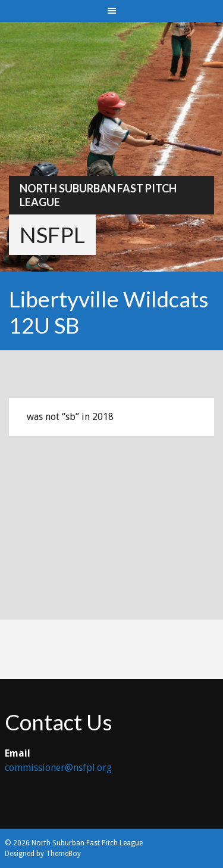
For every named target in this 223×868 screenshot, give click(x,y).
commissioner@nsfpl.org (58, 768)
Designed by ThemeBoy (43, 854)
